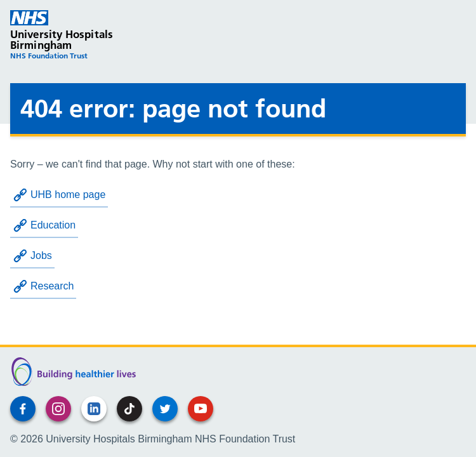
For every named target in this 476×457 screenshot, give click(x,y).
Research (43, 286)
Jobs (32, 256)
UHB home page (59, 195)
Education (44, 225)
